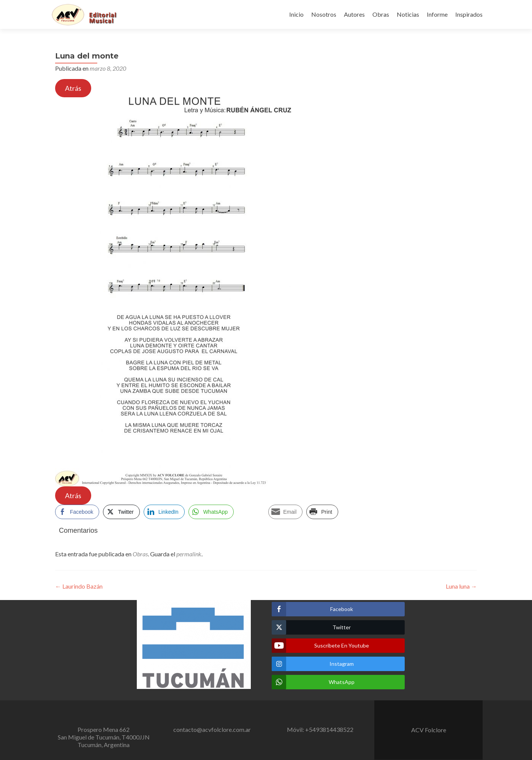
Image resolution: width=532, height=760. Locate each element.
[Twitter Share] (121, 512)
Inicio (296, 14)
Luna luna (461, 586)
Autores (354, 14)
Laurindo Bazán (79, 586)
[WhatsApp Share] (211, 512)
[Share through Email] (285, 512)
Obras (381, 14)
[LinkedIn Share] (164, 512)
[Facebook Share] (77, 512)
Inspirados (469, 14)
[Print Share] (322, 512)
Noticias (408, 14)
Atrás (73, 88)
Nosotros (324, 14)
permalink (189, 554)
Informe (437, 14)
